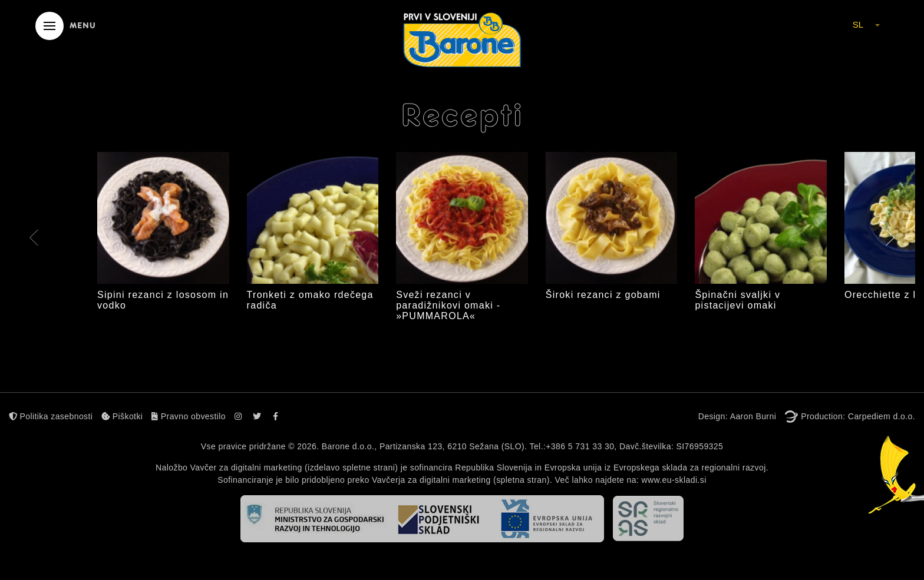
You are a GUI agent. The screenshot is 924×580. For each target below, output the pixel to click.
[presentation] (34, 239)
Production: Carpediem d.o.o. (858, 416)
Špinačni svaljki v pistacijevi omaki (737, 300)
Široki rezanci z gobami (603, 295)
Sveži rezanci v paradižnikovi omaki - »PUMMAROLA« (448, 305)
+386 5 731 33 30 (580, 446)
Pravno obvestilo (189, 416)
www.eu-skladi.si (674, 480)
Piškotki (122, 416)
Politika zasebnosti (51, 416)
